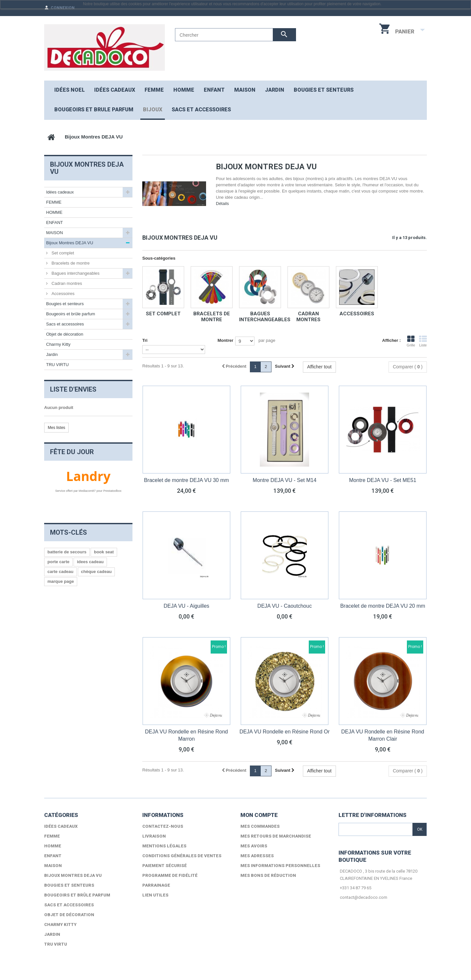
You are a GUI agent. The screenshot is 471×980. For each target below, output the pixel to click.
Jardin (52, 354)
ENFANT (214, 90)
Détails (222, 203)
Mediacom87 (87, 491)
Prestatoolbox (113, 491)
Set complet (163, 314)
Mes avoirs (254, 846)
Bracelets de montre (212, 317)
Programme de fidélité (170, 875)
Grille (411, 341)
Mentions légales (164, 846)
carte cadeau (61, 572)
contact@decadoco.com (364, 897)
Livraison (154, 836)
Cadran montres (308, 317)
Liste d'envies (73, 389)
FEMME (154, 90)
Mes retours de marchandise (276, 836)
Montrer (225, 340)
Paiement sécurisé (165, 866)
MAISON (245, 90)
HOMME (184, 90)
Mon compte (259, 815)
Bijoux (153, 110)
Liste (423, 341)
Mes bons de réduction (268, 875)
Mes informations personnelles (280, 866)
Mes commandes (260, 826)
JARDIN (275, 90)
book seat (104, 552)
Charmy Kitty (58, 344)
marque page (61, 581)
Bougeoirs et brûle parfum (71, 314)
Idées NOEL (70, 90)
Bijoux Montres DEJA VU (70, 243)
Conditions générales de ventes (182, 856)
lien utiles (155, 895)
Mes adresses (257, 856)
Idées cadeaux (115, 90)
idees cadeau (90, 562)
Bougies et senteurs (324, 90)
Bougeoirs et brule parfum (94, 110)
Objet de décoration (65, 334)
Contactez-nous (163, 826)
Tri (145, 340)
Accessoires (357, 314)
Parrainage (156, 885)
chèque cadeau (96, 572)
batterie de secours (67, 552)
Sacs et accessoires (201, 110)
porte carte (58, 562)
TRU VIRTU (57, 365)
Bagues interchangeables (265, 317)
